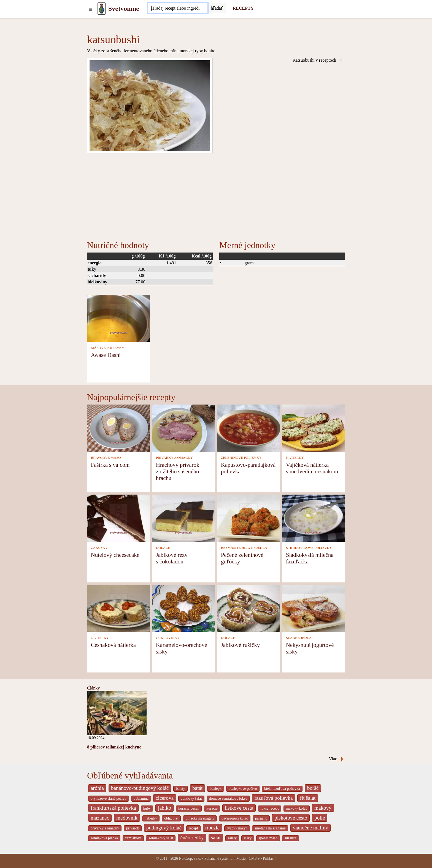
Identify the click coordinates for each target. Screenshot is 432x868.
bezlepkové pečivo (243, 789)
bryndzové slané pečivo (109, 798)
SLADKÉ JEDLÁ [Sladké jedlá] (299, 638)
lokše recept (269, 808)
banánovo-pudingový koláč (140, 788)
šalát (216, 838)
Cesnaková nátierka (113, 645)
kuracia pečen (189, 808)
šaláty (232, 838)
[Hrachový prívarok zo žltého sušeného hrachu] (183, 428)
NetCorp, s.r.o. (190, 858)
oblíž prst (171, 818)
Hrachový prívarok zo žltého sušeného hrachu (178, 471)
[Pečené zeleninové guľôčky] (249, 518)
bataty (180, 789)
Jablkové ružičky (241, 645)
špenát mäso (268, 838)
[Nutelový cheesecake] (118, 518)
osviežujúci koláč (235, 818)
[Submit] (217, 8)
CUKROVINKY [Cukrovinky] (168, 638)
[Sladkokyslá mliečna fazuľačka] (314, 518)
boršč (313, 788)
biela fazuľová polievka (282, 789)
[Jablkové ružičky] (249, 608)
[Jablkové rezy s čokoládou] (183, 518)
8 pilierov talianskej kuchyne (114, 747)
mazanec (100, 818)
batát (197, 788)
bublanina (141, 798)
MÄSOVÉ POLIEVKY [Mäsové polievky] (108, 348)
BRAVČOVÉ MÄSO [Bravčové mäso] (106, 458)
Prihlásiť (269, 858)
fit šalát (308, 798)
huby (147, 808)
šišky (248, 838)
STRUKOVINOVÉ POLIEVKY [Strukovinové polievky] (309, 548)
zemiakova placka (104, 838)
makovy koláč (297, 808)
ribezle (212, 828)
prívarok (133, 828)
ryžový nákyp (237, 828)
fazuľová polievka (273, 798)
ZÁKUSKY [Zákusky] (99, 548)
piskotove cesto (291, 818)
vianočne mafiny (310, 828)
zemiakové (133, 838)
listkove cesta (239, 808)
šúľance (291, 838)
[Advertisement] (216, 195)
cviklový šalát (191, 798)
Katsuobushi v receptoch (318, 60)
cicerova (165, 798)
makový (323, 808)
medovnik (127, 818)
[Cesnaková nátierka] (118, 608)
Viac (336, 759)
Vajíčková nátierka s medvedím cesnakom (312, 468)
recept (193, 828)
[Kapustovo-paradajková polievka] (249, 428)
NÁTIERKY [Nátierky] (295, 458)
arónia (97, 788)
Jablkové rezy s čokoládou (172, 558)
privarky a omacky (105, 828)
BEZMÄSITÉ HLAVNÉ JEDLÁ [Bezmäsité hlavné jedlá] (244, 548)
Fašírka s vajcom (110, 465)
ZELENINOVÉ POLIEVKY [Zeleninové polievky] (241, 458)
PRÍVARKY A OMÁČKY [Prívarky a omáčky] (174, 458)
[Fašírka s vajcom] (118, 428)
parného (261, 818)
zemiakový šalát (161, 838)
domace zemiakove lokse (228, 798)
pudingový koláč (164, 828)
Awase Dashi (106, 355)
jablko (164, 808)
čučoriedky (192, 838)
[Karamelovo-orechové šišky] (183, 608)
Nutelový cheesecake (115, 555)
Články (93, 688)
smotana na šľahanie (270, 828)
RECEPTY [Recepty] (243, 8)
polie (320, 818)
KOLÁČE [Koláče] (163, 548)
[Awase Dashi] (118, 318)
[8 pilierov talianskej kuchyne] (117, 713)
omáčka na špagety (200, 818)
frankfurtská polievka (113, 808)
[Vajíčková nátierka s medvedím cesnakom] (314, 428)
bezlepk (216, 789)
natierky (151, 818)
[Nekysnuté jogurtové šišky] (314, 608)
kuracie (212, 808)
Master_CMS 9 (248, 858)
